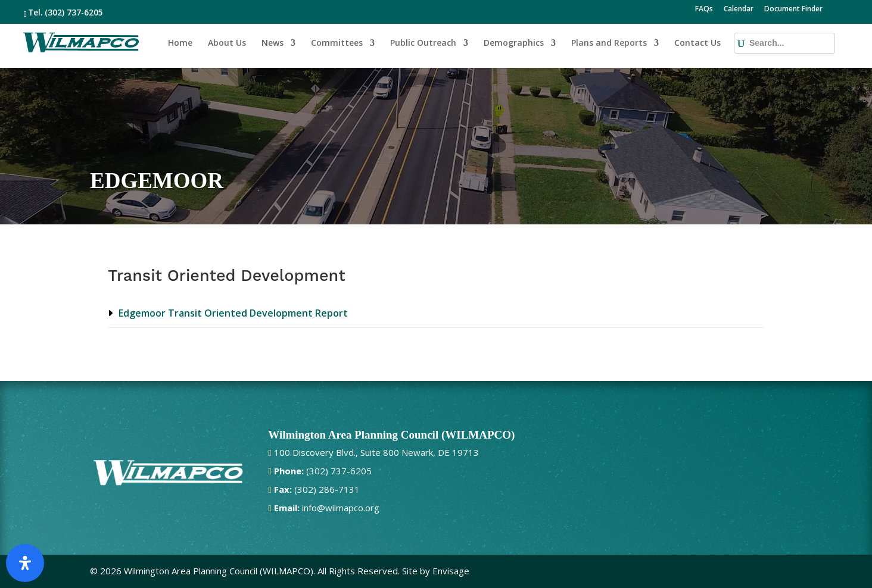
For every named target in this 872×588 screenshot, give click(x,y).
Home (180, 43)
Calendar (739, 10)
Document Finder (793, 10)
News (272, 43)
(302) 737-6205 (74, 12)
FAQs (704, 10)
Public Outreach (423, 43)
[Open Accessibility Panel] (25, 563)
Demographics (514, 43)
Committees (337, 43)
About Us (227, 43)
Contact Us (697, 43)
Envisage (451, 571)
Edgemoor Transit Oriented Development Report (233, 313)
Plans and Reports (609, 43)
